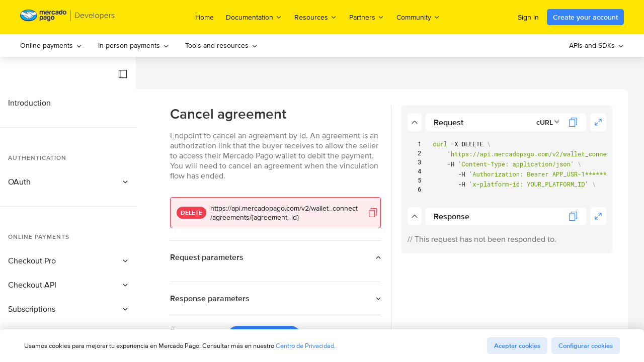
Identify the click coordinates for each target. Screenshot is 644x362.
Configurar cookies (586, 346)
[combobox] (548, 122)
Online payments (51, 45)
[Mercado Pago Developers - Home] (68, 17)
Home (205, 17)
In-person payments (134, 45)
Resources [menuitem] (316, 17)
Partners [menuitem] (367, 17)
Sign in (528, 17)
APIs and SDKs (596, 45)
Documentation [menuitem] (254, 17)
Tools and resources (221, 45)
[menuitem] (51, 46)
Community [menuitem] (418, 17)
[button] (123, 74)
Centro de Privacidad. (306, 346)
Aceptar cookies (517, 346)
